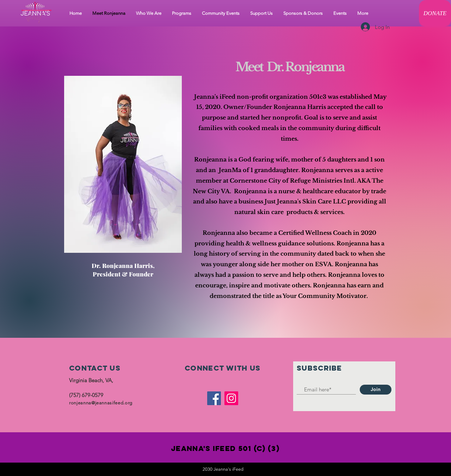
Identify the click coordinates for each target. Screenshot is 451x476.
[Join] (376, 390)
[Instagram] (231, 398)
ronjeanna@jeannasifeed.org (101, 403)
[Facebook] (214, 398)
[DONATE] (435, 13)
